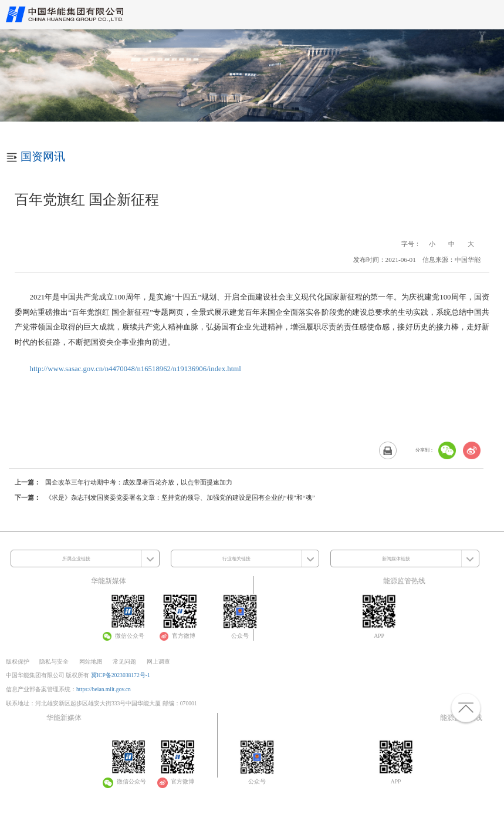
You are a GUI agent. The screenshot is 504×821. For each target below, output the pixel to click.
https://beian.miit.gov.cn (104, 689)
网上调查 (158, 662)
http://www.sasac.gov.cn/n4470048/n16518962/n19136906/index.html (136, 369)
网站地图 (91, 662)
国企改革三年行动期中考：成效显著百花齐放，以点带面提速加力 (139, 482)
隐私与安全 (54, 662)
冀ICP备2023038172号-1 (121, 675)
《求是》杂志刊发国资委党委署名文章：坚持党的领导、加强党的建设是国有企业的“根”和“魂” (180, 497)
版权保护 (18, 662)
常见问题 (124, 662)
